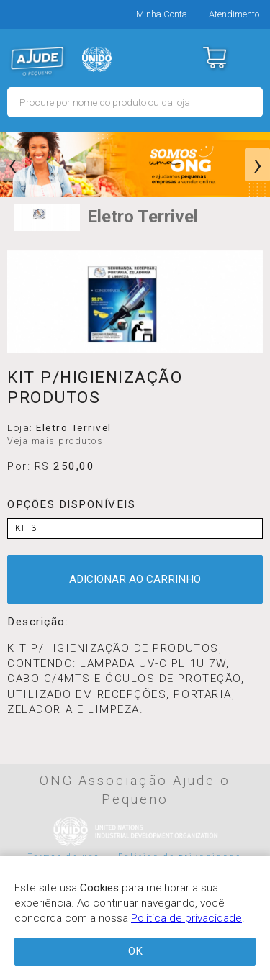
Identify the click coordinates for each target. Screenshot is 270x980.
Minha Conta (162, 14)
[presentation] (13, 165)
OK (135, 951)
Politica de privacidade (186, 918)
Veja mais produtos (55, 441)
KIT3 (26, 528)
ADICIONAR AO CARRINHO (135, 579)
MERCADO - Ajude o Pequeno (37, 61)
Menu (250, 58)
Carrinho (214, 58)
